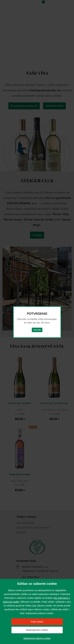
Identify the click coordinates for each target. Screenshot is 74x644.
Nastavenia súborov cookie (37, 638)
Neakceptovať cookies (37, 630)
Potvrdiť (37, 330)
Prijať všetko (37, 622)
